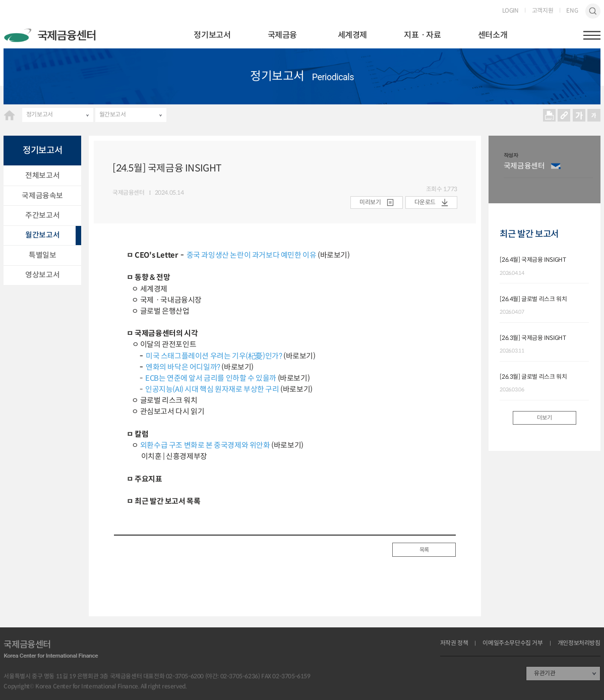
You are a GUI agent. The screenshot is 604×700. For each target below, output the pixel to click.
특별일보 (42, 255)
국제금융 (282, 35)
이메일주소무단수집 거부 (512, 644)
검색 (593, 11)
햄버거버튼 (592, 35)
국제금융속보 (42, 196)
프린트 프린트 (549, 115)
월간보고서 (113, 114)
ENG (572, 11)
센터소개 (493, 35)
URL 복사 (564, 115)
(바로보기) (333, 255)
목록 (424, 550)
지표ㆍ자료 (422, 35)
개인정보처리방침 (579, 644)
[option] (548, 169)
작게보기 (594, 115)
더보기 (544, 418)
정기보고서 (212, 35)
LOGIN (510, 11)
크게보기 (579, 115)
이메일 (556, 166)
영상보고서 (42, 275)
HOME (9, 115)
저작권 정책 (454, 644)
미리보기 (370, 202)
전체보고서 (42, 176)
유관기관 (545, 673)
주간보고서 (42, 215)
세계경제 (352, 35)
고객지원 (542, 11)
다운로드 (425, 202)
